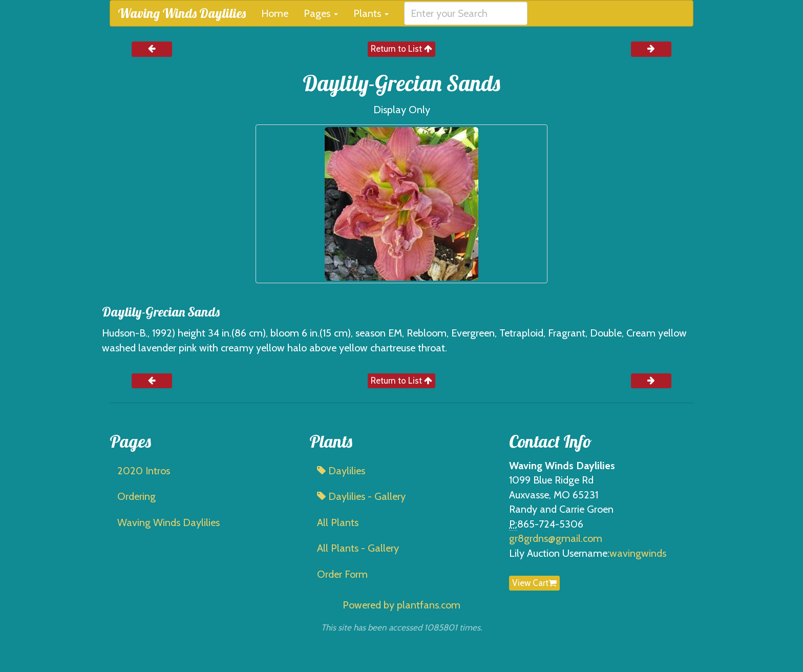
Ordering (136, 496)
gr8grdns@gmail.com (556, 538)
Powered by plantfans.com (401, 605)
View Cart (534, 583)
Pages (321, 13)
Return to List (401, 49)
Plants (371, 13)
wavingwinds (638, 553)
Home (275, 13)
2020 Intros (144, 471)
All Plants (338, 522)
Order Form (342, 574)
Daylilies (341, 471)
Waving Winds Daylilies (182, 13)
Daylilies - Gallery (361, 496)
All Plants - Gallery (358, 548)
